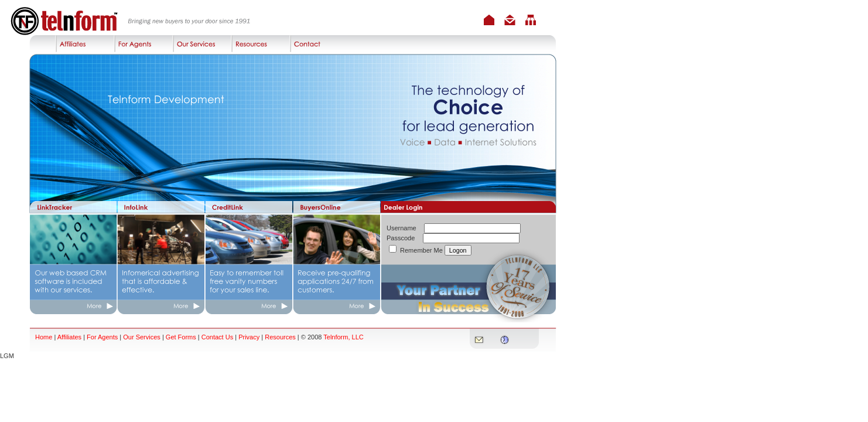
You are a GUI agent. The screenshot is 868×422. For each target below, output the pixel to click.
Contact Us (217, 337)
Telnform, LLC (343, 337)
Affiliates (69, 337)
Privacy (249, 337)
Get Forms (182, 337)
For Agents (102, 337)
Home (44, 337)
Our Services (142, 337)
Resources (280, 337)
